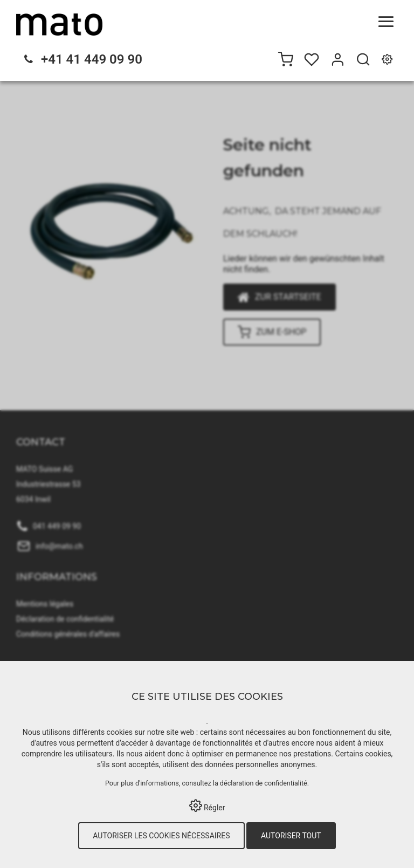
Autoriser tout (291, 836)
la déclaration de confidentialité (260, 783)
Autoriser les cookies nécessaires (161, 836)
